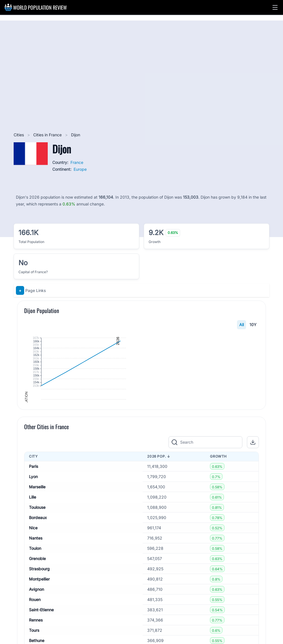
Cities (19, 135)
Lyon (33, 572)
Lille (33, 593)
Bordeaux (38, 613)
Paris (34, 562)
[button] (275, 7)
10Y (253, 325)
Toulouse (37, 603)
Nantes (36, 634)
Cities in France (48, 135)
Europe (80, 169)
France (77, 162)
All (242, 325)
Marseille (37, 582)
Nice (33, 623)
